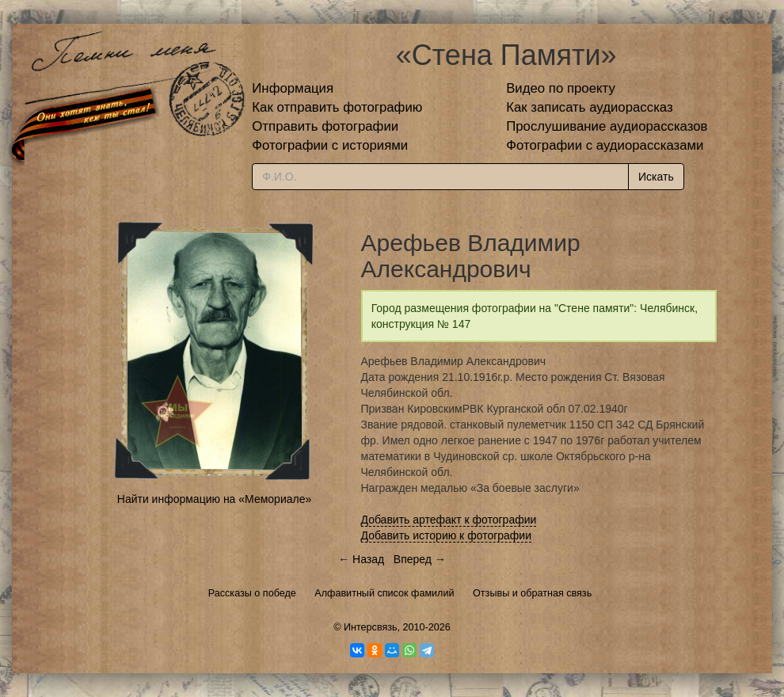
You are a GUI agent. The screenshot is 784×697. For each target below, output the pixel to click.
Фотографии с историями (330, 145)
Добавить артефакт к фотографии (449, 520)
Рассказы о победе (252, 593)
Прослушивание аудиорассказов (607, 126)
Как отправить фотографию (337, 107)
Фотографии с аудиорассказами (605, 145)
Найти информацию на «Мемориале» (214, 499)
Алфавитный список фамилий (384, 593)
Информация (293, 88)
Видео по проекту (561, 88)
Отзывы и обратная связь (532, 593)
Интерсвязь (371, 627)
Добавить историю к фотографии (447, 535)
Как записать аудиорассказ (590, 107)
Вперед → (420, 559)
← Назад (361, 559)
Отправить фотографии (325, 126)
